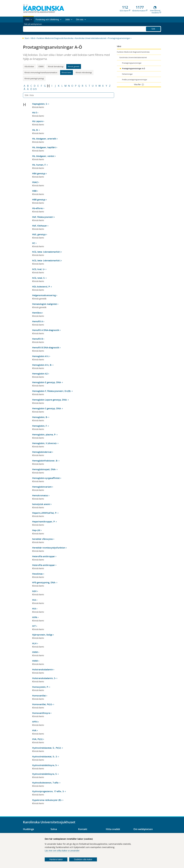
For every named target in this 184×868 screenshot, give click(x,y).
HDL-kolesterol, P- (41, 287)
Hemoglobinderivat (42, 452)
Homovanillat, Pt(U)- (42, 704)
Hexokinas (37, 574)
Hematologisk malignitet (45, 304)
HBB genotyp (39, 200)
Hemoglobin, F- (40, 426)
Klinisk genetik (74, 66)
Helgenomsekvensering (44, 295)
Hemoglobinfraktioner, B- (45, 461)
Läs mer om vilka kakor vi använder (62, 850)
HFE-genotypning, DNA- (44, 582)
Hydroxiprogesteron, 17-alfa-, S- (48, 791)
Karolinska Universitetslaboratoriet (91, 38)
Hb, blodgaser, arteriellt (44, 139)
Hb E (34, 113)
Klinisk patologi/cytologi (34, 78)
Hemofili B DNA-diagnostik (46, 348)
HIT (34, 626)
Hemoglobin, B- (40, 417)
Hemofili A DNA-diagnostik (46, 330)
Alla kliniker (29, 66)
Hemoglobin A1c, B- (42, 365)
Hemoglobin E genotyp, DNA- (47, 382)
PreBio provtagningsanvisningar (135, 80)
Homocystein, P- (40, 687)
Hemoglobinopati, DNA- (44, 469)
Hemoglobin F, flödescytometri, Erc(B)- (52, 391)
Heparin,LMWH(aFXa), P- (45, 513)
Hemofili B (37, 339)
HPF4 (35, 722)
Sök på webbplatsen (34, 29)
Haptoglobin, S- (40, 104)
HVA (34, 730)
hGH (34, 591)
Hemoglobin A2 (40, 374)
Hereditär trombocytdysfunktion (49, 548)
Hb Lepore (37, 121)
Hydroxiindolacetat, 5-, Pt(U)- (47, 748)
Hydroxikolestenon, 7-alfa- (46, 783)
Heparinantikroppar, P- (44, 522)
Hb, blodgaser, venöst (43, 156)
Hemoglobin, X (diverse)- (45, 443)
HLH (34, 643)
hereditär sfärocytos (42, 539)
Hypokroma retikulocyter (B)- (47, 800)
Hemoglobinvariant (42, 487)
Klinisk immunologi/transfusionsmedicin (41, 72)
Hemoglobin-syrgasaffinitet (46, 478)
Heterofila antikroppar (44, 556)
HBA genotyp (39, 173)
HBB (34, 191)
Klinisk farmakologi (56, 66)
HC (34, 243)
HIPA (35, 617)
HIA (34, 600)
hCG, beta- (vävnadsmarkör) (46, 252)
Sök (153, 28)
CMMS (41, 66)
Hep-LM (36, 530)
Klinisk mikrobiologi (84, 72)
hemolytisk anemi (41, 504)
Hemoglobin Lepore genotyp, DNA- (50, 400)
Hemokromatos (40, 495)
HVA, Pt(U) (37, 739)
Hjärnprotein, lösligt (42, 635)
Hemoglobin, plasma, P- (44, 435)
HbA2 (35, 182)
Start (27, 38)
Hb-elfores (37, 208)
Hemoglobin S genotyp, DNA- (47, 408)
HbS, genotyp (39, 234)
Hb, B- (35, 130)
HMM (35, 652)
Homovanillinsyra (41, 713)
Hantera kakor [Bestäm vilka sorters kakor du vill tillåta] (56, 859)
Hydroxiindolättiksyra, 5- (45, 765)
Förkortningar (127, 74)
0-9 (35, 89)
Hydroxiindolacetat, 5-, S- (45, 757)
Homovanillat (39, 696)
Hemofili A (37, 321)
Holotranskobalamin (42, 669)
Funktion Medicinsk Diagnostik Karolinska (55, 38)
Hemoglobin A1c (40, 356)
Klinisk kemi (66, 72)
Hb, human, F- (39, 165)
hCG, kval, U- (39, 269)
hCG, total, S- (39, 278)
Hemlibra (37, 313)
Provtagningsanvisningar (119, 38)
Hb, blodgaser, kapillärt (44, 147)
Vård (33, 38)
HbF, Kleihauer (40, 226)
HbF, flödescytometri (43, 217)
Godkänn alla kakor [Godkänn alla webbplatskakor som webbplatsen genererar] (83, 859)
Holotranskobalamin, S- (44, 678)
